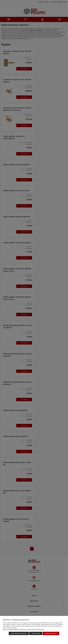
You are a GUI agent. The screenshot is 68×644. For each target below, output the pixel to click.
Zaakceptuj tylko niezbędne (19, 633)
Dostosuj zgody (36, 633)
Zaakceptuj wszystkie (51, 633)
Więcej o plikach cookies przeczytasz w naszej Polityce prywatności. (24, 629)
